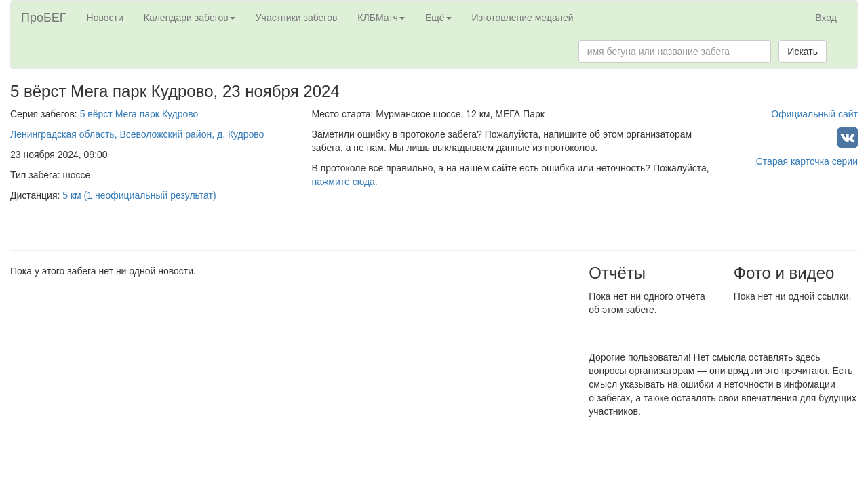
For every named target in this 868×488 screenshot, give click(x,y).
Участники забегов (297, 18)
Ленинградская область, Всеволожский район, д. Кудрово (137, 134)
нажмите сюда (343, 182)
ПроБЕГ (44, 18)
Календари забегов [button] (190, 18)
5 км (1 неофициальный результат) (139, 195)
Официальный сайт (814, 114)
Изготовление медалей (523, 18)
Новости (105, 18)
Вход (826, 18)
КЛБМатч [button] (381, 18)
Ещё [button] (438, 18)
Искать (803, 52)
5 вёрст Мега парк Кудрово (139, 114)
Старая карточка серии (807, 161)
